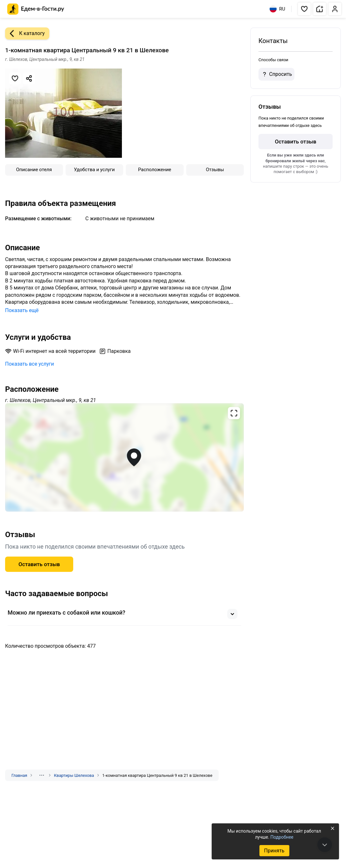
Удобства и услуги (94, 170)
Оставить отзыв (39, 564)
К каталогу (25, 33)
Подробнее (282, 837)
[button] (304, 9)
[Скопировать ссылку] (29, 78)
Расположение (155, 170)
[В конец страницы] (325, 845)
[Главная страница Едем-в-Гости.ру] (36, 9)
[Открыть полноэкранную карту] (124, 457)
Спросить (276, 74)
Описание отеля (34, 170)
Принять (274, 851)
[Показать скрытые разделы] (42, 775)
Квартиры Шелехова (74, 775)
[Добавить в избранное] (15, 78)
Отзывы (215, 170)
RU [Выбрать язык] (277, 9)
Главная (19, 775)
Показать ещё (22, 310)
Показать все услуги (30, 364)
